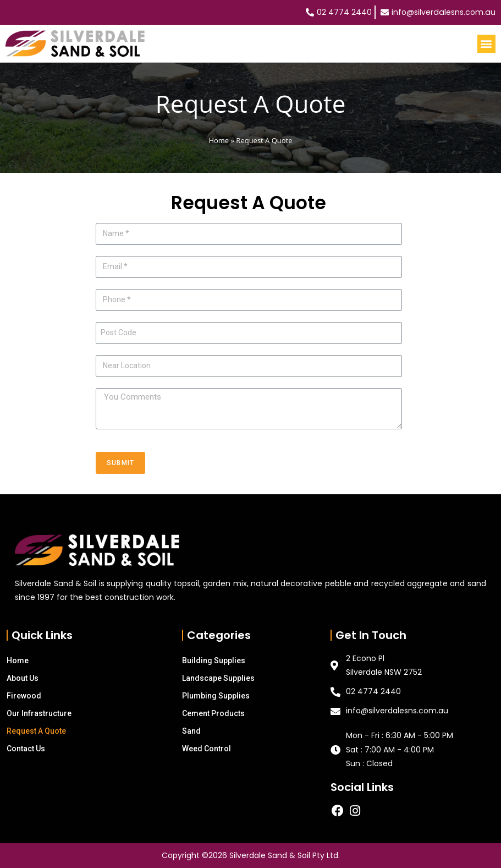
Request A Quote (36, 731)
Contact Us (26, 749)
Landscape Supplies (218, 678)
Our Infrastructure (39, 713)
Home (219, 140)
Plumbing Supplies (216, 696)
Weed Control (207, 749)
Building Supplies (214, 660)
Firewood (24, 696)
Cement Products (213, 713)
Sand (191, 731)
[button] (486, 44)
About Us (23, 678)
